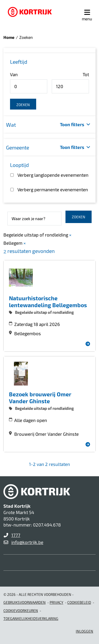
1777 (16, 535)
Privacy (56, 602)
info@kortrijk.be (27, 542)
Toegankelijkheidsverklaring (31, 618)
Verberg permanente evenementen (53, 189)
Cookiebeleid (79, 602)
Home (9, 37)
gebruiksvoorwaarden (25, 602)
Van (14, 74)
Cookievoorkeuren (21, 611)
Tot (86, 74)
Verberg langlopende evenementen (53, 175)
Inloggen (84, 631)
